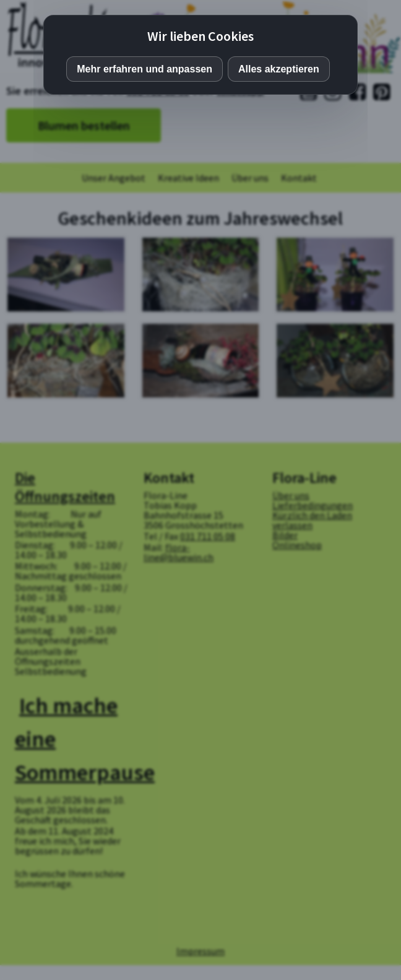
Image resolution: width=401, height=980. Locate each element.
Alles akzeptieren (279, 69)
